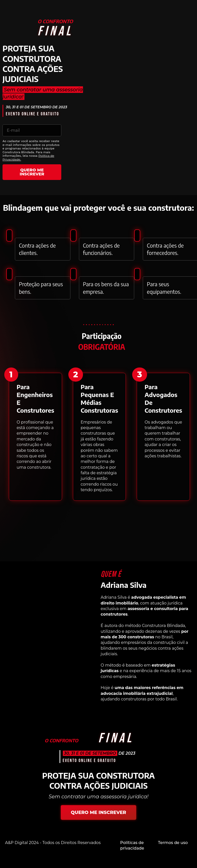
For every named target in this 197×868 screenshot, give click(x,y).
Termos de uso (173, 843)
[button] (11, 375)
